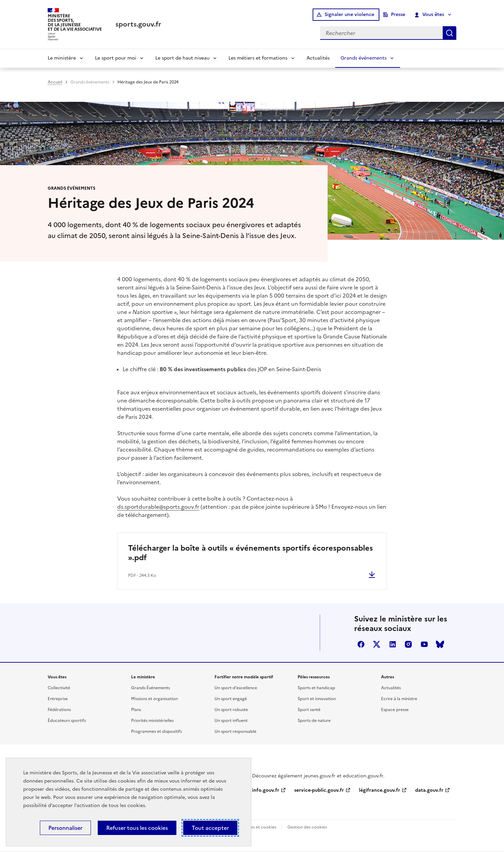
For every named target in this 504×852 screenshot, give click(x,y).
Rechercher (450, 33)
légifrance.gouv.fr (380, 790)
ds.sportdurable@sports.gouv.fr (158, 507)
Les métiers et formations (258, 58)
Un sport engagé (231, 699)
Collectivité (59, 688)
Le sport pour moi (116, 58)
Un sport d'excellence (236, 688)
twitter (377, 644)
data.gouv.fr (429, 790)
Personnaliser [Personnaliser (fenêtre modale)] (65, 828)
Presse (398, 14)
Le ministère (62, 58)
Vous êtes (430, 15)
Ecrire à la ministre (399, 699)
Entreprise (58, 699)
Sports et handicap (316, 688)
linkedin (393, 644)
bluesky (440, 644)
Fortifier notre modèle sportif (244, 677)
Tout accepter (210, 828)
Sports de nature (314, 721)
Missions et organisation (154, 699)
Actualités (318, 58)
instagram (408, 644)
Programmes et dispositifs (156, 731)
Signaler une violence (349, 14)
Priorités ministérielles (152, 721)
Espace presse (395, 710)
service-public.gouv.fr (319, 790)
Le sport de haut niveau (182, 58)
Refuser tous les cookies (137, 828)
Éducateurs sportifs (67, 721)
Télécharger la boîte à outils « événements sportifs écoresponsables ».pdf (250, 553)
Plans (136, 710)
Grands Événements (151, 688)
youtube (424, 644)
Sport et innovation (317, 699)
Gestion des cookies (307, 827)
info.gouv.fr (266, 790)
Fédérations (59, 710)
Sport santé (309, 710)
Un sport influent (231, 721)
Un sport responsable (235, 731)
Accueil (55, 82)
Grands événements (364, 58)
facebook (361, 644)
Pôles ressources (314, 677)
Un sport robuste (231, 710)
